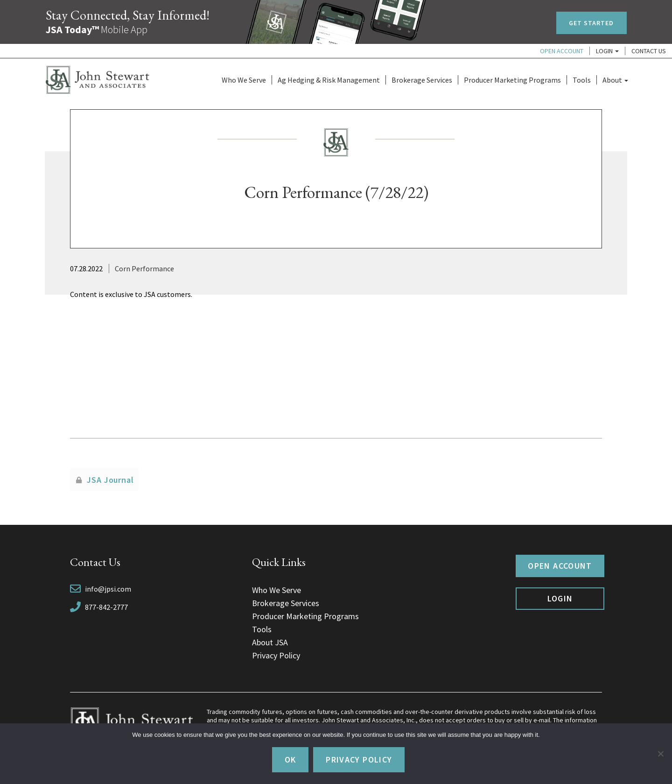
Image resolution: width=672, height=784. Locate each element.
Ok (290, 759)
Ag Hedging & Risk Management (329, 80)
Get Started (591, 23)
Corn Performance (144, 268)
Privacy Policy (276, 655)
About (615, 80)
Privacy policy (359, 759)
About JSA (270, 642)
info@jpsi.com (108, 589)
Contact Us (649, 51)
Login (607, 51)
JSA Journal (110, 480)
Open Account (562, 51)
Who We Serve (244, 80)
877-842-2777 (106, 607)
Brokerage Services (422, 80)
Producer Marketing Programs (512, 80)
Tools (582, 80)
